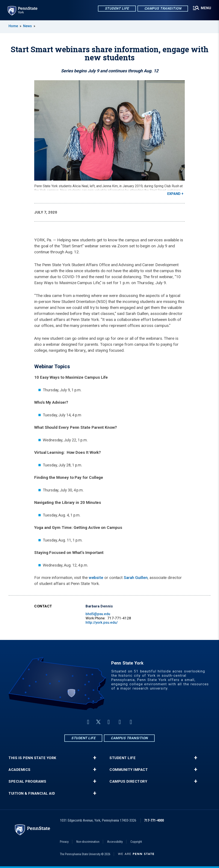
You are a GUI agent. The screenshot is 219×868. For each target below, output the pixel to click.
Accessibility (115, 842)
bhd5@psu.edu (98, 614)
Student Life (117, 8)
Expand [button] (174, 194)
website (96, 578)
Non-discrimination (88, 842)
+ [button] (95, 758)
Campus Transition (163, 8)
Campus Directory (128, 781)
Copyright (136, 842)
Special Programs (27, 781)
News (27, 26)
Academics (20, 770)
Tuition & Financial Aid (32, 793)
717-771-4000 (154, 820)
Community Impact (129, 770)
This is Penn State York (33, 758)
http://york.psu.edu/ (102, 622)
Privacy (64, 842)
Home (13, 26)
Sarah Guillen (136, 578)
